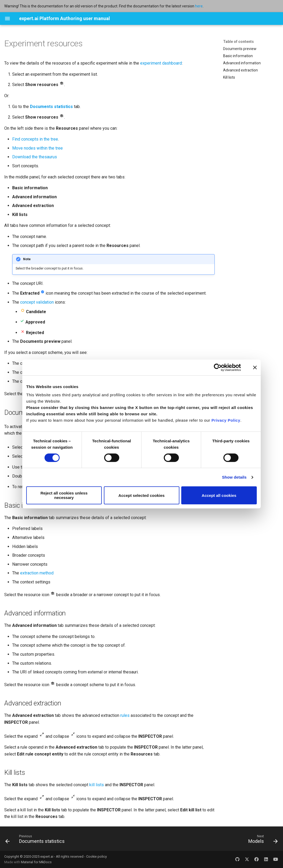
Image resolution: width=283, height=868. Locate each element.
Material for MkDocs (36, 862)
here (199, 6)
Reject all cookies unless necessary (64, 495)
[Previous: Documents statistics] (36, 840)
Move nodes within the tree (37, 148)
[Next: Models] (262, 840)
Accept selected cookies (141, 495)
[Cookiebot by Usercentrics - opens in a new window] (218, 367)
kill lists (97, 785)
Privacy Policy (226, 420)
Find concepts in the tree (35, 139)
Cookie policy (96, 856)
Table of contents (238, 42)
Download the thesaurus (35, 157)
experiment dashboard (161, 63)
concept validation (37, 302)
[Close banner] (255, 367)
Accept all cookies (219, 495)
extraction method (37, 573)
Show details (234, 477)
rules (125, 715)
